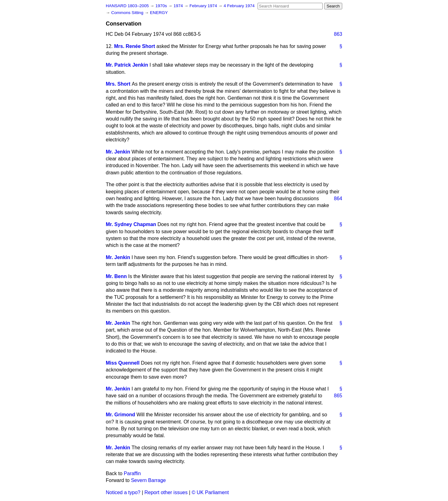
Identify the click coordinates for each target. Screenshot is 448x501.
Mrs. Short (118, 84)
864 (338, 199)
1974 (179, 6)
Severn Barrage (148, 480)
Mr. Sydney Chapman (131, 224)
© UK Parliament (210, 492)
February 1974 (204, 6)
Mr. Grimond (120, 415)
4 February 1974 (239, 6)
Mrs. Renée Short (135, 46)
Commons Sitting (128, 13)
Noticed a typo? (123, 492)
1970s (162, 6)
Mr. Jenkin (118, 152)
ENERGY (159, 13)
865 (338, 396)
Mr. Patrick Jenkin (127, 65)
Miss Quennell (123, 363)
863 (338, 34)
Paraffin (132, 473)
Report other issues (166, 492)
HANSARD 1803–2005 (127, 6)
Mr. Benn (116, 276)
